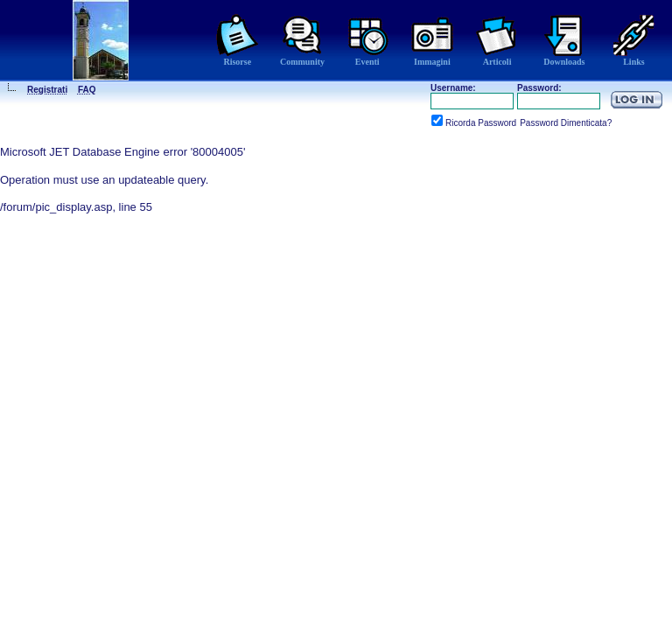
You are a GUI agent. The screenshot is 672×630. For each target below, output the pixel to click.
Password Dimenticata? (566, 123)
